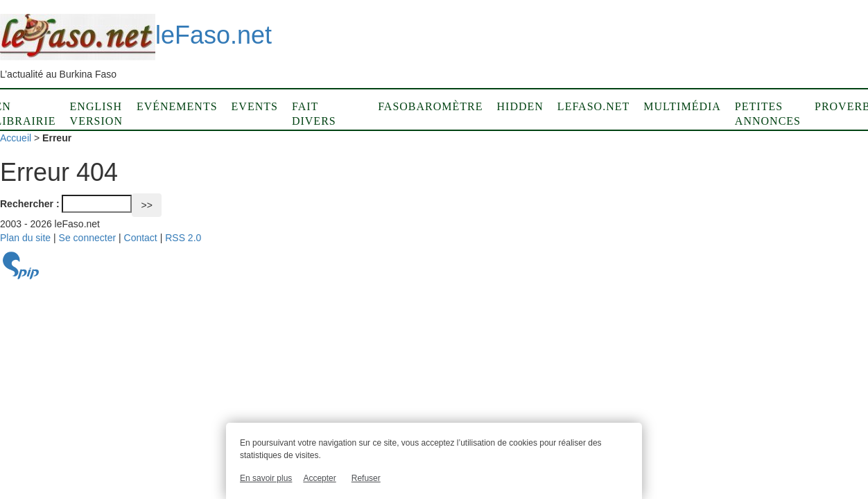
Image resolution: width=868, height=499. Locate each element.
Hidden (520, 106)
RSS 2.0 (183, 238)
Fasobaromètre (430, 106)
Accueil (16, 138)
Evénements (177, 106)
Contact (141, 238)
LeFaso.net (593, 106)
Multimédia (682, 106)
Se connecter (88, 238)
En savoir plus (266, 478)
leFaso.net (136, 35)
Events (255, 106)
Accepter (319, 478)
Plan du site (25, 238)
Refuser (366, 478)
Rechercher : (30, 204)
